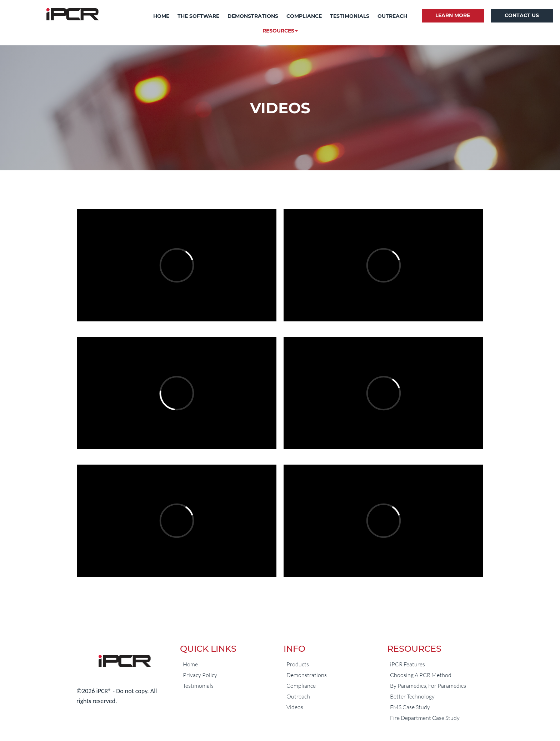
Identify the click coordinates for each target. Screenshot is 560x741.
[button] (280, 31)
